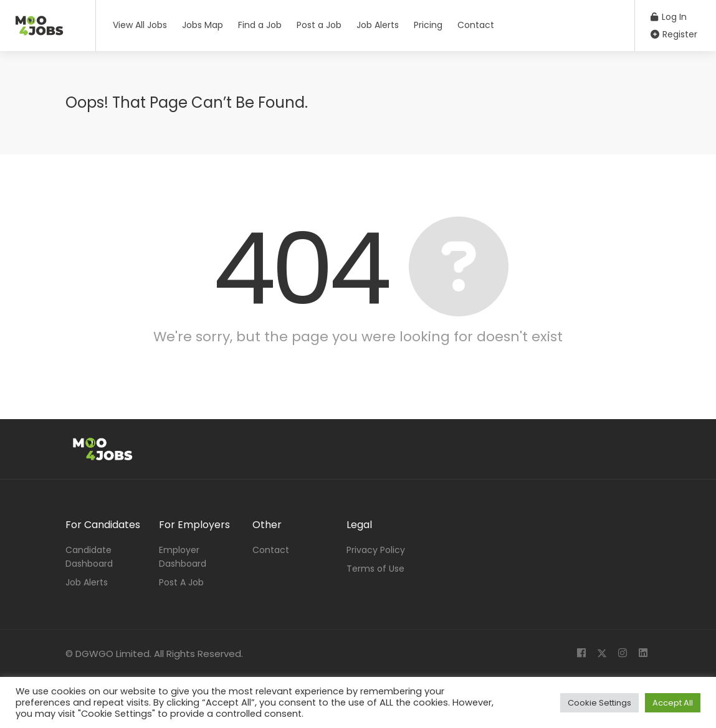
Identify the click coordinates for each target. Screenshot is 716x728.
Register (674, 34)
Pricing (428, 25)
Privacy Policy (376, 550)
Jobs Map (203, 25)
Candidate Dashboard (89, 557)
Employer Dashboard (183, 557)
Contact (476, 25)
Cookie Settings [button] (599, 703)
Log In (669, 17)
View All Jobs (140, 25)
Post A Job (181, 582)
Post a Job (319, 25)
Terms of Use (375, 569)
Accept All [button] (673, 703)
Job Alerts (378, 25)
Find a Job (260, 25)
